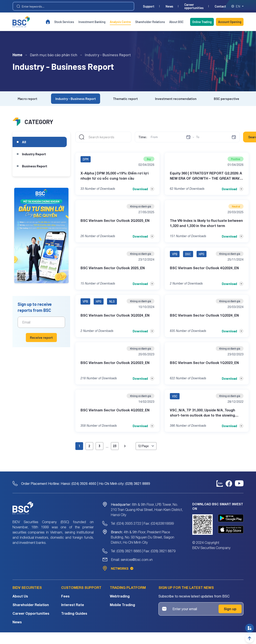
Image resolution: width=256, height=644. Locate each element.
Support (149, 6)
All (24, 142)
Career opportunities (194, 6)
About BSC (176, 22)
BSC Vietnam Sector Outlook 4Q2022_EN (115, 410)
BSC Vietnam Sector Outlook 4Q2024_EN (204, 268)
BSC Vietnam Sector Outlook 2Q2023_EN (115, 363)
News (169, 6)
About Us (20, 596)
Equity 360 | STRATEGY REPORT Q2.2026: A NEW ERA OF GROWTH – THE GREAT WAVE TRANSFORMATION (206, 176)
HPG (202, 254)
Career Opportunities (31, 613)
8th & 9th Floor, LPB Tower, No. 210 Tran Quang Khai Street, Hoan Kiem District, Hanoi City (147, 510)
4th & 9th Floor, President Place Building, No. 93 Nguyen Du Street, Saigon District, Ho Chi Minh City (143, 537)
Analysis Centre (120, 22)
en (237, 6)
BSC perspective (227, 99)
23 (115, 446)
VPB (175, 254)
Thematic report (125, 99)
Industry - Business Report (76, 99)
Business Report (35, 166)
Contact (220, 6)
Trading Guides (74, 613)
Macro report (27, 99)
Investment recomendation (176, 99)
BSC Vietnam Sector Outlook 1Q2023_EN (204, 363)
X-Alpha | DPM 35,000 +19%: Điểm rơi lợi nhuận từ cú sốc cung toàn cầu (115, 176)
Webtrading (120, 596)
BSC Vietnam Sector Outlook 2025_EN (113, 268)
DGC (188, 254)
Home (17, 55)
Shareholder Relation (31, 605)
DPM (86, 159)
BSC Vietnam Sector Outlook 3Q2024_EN (115, 315)
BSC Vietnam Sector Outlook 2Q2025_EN (115, 220)
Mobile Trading (122, 605)
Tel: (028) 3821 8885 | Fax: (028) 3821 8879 (143, 551)
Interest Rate (73, 605)
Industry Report (34, 154)
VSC (175, 396)
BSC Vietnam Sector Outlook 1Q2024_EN (204, 315)
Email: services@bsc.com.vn (132, 560)
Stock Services (64, 22)
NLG (112, 301)
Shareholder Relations (150, 22)
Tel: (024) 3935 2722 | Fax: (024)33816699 (142, 523)
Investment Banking (92, 22)
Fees (65, 596)
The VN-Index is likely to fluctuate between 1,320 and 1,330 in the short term (206, 223)
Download (144, 189)
